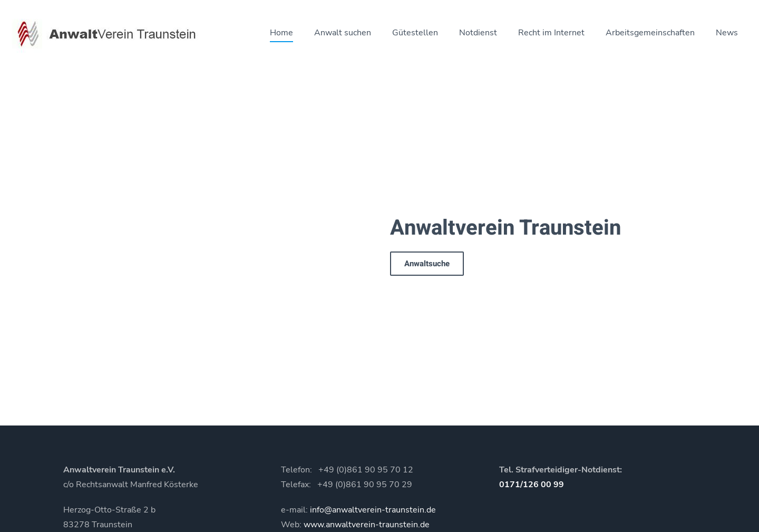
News (727, 33)
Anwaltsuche (427, 264)
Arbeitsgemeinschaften (650, 33)
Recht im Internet (551, 33)
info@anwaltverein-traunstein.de (373, 510)
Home (281, 33)
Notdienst (478, 33)
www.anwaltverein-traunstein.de (367, 525)
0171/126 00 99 (532, 485)
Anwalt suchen (343, 33)
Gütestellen (415, 33)
